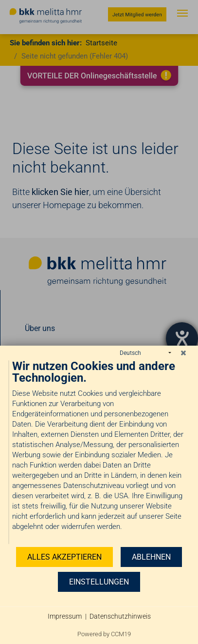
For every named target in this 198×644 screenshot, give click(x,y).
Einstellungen (99, 582)
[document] (99, 452)
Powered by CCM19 (104, 634)
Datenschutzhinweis (120, 616)
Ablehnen (151, 557)
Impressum (65, 616)
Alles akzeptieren (64, 557)
